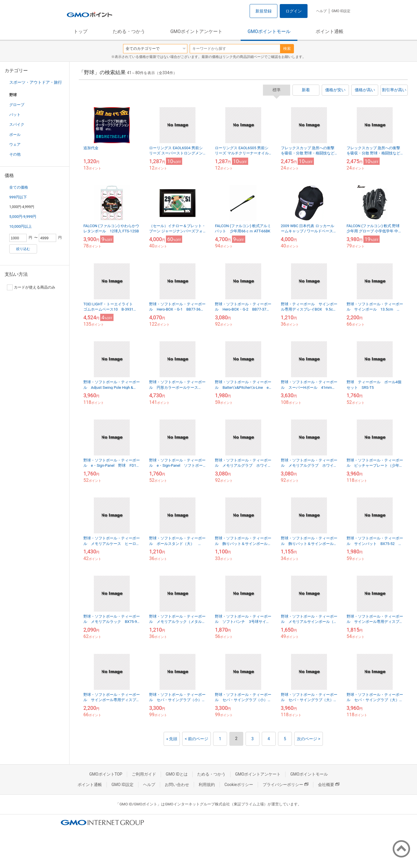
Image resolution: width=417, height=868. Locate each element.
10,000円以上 (21, 226)
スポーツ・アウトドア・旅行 (36, 82)
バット (15, 115)
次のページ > (309, 739)
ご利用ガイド (144, 774)
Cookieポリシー (239, 785)
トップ (81, 31)
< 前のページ (196, 739)
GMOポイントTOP (106, 774)
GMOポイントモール (269, 31)
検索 (287, 49)
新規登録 (264, 11)
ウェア (15, 144)
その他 (15, 154)
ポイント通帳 (330, 31)
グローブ (17, 105)
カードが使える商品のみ (31, 287)
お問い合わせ (177, 785)
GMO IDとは (177, 774)
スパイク (17, 124)
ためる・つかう (129, 31)
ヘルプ (321, 11)
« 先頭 (172, 739)
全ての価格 (19, 187)
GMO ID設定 (341, 11)
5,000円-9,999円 (23, 217)
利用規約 (207, 785)
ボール (15, 135)
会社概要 (329, 785)
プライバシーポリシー (286, 785)
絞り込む (23, 249)
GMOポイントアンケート (196, 31)
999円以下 (18, 197)
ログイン (294, 11)
